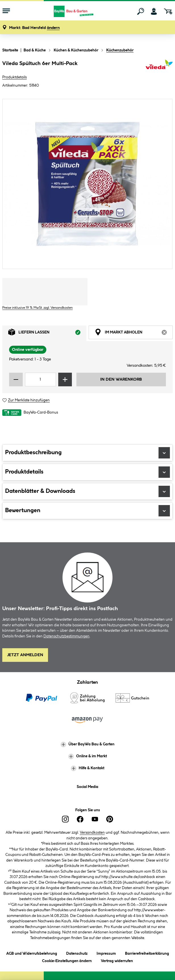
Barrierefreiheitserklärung (147, 953)
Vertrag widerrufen (117, 961)
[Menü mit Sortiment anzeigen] (6, 11)
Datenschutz (77, 953)
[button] (34, 28)
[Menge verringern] (16, 380)
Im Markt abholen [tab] (134, 333)
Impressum (106, 953)
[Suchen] (141, 11)
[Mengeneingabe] (40, 380)
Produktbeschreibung (88, 453)
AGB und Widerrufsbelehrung (32, 953)
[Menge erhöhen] (65, 380)
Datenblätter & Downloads (88, 491)
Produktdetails (14, 77)
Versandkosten (92, 833)
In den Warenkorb (121, 380)
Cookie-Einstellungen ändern (67, 960)
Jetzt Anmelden (25, 655)
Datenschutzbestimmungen (66, 636)
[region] (88, 184)
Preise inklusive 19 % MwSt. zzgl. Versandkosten (37, 308)
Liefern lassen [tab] (47, 333)
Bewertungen (88, 511)
